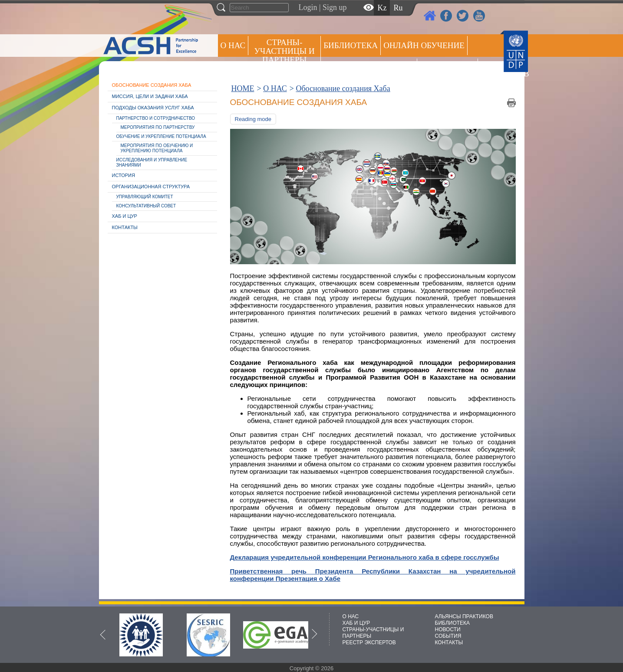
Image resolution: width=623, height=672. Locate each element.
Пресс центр (447, 68)
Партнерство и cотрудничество (156, 118)
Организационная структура (151, 187)
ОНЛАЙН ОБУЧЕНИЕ (424, 45)
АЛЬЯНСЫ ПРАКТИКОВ (464, 616)
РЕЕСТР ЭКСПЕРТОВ (496, 69)
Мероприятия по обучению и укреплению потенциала (157, 148)
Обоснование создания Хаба (152, 85)
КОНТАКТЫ (449, 642)
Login (308, 7)
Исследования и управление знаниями (152, 162)
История (124, 175)
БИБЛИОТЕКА (453, 623)
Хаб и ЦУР (125, 216)
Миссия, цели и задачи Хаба (150, 96)
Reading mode (253, 119)
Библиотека (351, 45)
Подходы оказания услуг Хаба (153, 108)
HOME (243, 89)
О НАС (233, 45)
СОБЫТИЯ (448, 636)
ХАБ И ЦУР (356, 623)
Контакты (125, 227)
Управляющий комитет (145, 197)
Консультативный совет (146, 206)
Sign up (335, 7)
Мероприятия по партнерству (158, 127)
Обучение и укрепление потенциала (161, 136)
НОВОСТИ (448, 629)
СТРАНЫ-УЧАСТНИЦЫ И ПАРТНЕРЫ (285, 51)
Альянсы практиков (369, 68)
